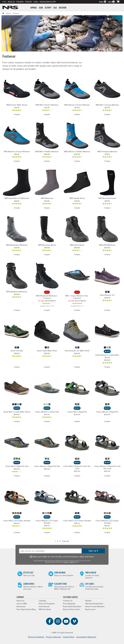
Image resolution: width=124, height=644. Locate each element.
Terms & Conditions (36, 637)
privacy (66, 562)
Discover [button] (63, 8)
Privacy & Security (54, 637)
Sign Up (93, 551)
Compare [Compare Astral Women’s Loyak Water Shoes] (107, 367)
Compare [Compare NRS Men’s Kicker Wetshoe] (47, 114)
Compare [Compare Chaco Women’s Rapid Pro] (107, 421)
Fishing (20, 2)
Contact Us (68, 601)
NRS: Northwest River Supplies (10, 7)
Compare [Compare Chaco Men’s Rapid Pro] (77, 421)
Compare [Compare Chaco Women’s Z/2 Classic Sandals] (107, 533)
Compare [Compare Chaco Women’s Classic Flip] (47, 421)
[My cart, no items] (119, 2)
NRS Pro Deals (45, 609)
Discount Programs (47, 604)
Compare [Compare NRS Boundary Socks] (107, 208)
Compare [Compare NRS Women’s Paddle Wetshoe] (77, 161)
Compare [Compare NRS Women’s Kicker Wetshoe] (77, 114)
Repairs (88, 601)
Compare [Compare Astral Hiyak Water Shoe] (47, 367)
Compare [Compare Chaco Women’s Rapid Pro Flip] (47, 476)
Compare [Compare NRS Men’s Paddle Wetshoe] (47, 161)
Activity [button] (48, 8)
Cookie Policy (69, 637)
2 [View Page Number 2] (58, 541)
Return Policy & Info (71, 609)
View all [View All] (66, 541)
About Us (20, 601)
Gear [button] (41, 8)
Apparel (8, 13)
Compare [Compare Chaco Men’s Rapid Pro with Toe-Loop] (77, 476)
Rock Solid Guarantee (72, 607)
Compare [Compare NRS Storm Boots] (77, 255)
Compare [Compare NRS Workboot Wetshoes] (17, 310)
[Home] (3, 13)
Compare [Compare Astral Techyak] (17, 367)
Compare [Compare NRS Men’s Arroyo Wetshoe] (107, 114)
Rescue (11, 2)
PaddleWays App (48, 2)
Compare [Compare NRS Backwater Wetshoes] (17, 255)
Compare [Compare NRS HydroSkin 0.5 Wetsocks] (17, 208)
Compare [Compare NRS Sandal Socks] (77, 208)
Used (36, 2)
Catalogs (42, 601)
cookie (72, 562)
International (44, 607)
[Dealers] (104, 2)
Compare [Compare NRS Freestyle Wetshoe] (107, 161)
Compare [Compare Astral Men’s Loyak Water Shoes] (17, 421)
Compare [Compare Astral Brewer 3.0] (107, 310)
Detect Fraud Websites (95, 607)
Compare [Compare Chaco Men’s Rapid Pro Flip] (17, 476)
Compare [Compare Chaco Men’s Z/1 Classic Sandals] (17, 533)
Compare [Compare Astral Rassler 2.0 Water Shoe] (77, 367)
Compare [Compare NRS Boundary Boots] (47, 255)
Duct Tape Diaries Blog (26, 609)
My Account (90, 609)
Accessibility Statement (86, 637)
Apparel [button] (34, 8)
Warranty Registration (94, 604)
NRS (4, 2)
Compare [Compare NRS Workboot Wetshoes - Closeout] (47, 310)
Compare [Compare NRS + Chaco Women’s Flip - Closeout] (77, 310)
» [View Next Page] (60, 541)
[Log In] (112, 2)
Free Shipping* (69, 604)
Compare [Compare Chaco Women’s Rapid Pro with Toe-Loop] (107, 476)
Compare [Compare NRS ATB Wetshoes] (107, 255)
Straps (28, 2)
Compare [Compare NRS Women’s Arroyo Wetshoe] (17, 161)
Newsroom (21, 607)
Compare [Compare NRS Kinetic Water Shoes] (17, 114)
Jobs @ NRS (22, 604)
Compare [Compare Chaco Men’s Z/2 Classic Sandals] (77, 533)
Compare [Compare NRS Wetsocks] (47, 208)
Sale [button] (55, 8)
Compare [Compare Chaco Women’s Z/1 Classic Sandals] (47, 533)
